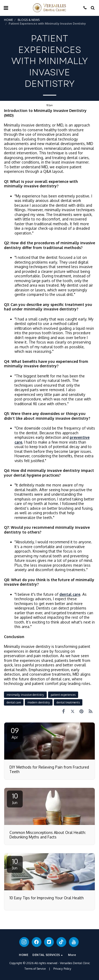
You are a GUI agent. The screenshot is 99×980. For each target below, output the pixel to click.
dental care (14, 702)
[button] (6, 8)
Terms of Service (35, 968)
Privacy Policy (62, 968)
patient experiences (63, 695)
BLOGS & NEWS (29, 20)
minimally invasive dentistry (25, 695)
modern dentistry (39, 702)
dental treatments (68, 702)
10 (15, 798)
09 (15, 733)
